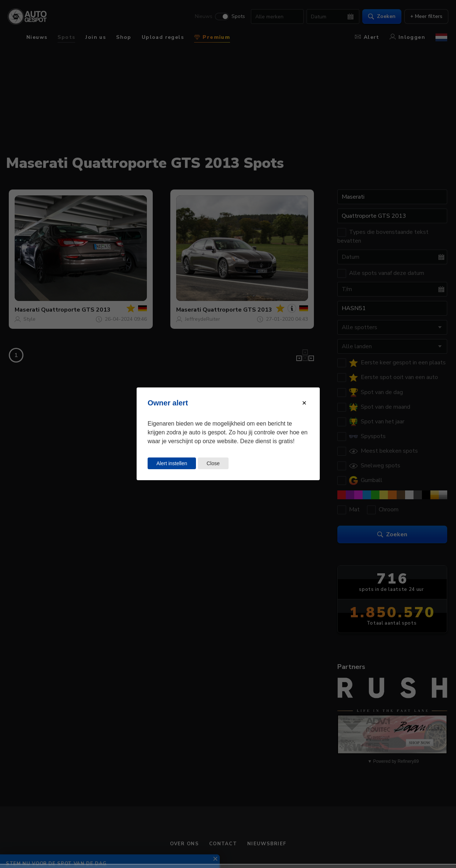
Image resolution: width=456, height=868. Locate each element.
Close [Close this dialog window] (213, 463)
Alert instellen (172, 463)
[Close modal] (304, 403)
